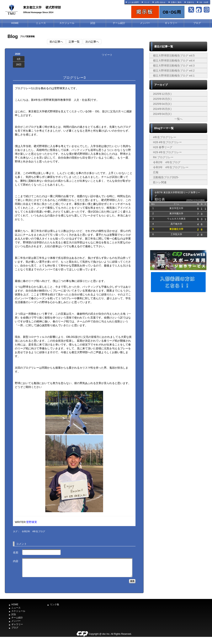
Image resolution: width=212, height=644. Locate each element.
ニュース (41, 23)
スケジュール (67, 23)
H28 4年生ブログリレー (167, 142)
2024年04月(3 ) (162, 114)
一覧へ (178, 119)
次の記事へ (92, 42)
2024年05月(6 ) (162, 109)
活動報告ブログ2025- (166, 177)
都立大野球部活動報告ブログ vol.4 (174, 61)
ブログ (197, 23)
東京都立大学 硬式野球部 (42, 7)
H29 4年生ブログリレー (167, 152)
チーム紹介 (119, 23)
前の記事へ (56, 42)
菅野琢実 (32, 522)
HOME (15, 23)
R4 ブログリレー (163, 157)
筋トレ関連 (160, 182)
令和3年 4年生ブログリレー (171, 167)
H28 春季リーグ (163, 147)
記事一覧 (74, 42)
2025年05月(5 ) (162, 99)
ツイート (107, 55)
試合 (93, 23)
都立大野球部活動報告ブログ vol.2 (174, 71)
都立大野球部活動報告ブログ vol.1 (174, 76)
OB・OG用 (204, 2)
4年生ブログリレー (165, 137)
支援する (190, 2)
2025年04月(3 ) (162, 104)
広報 (156, 172)
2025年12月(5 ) (162, 94)
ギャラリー (171, 23)
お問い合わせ (160, 2)
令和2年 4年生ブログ (33, 531)
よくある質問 (133, 2)
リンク (147, 2)
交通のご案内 (176, 2)
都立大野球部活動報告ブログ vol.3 (174, 66)
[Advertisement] (178, 322)
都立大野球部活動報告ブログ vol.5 (174, 55)
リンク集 (55, 604)
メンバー (145, 23)
